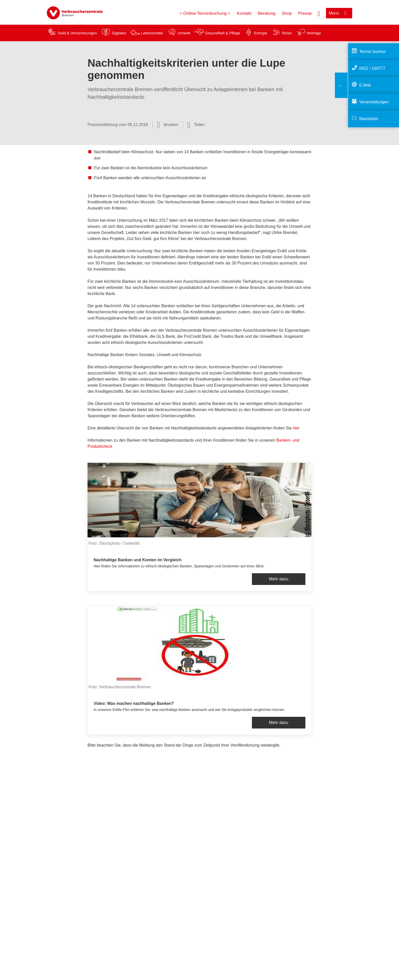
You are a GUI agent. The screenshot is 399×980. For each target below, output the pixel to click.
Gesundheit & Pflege (223, 33)
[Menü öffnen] (339, 13)
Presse (305, 13)
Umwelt (184, 33)
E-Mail (365, 85)
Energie (261, 33)
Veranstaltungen (374, 102)
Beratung (267, 13)
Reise (287, 33)
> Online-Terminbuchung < (205, 13)
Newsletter (369, 119)
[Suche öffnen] (319, 13)
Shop (287, 13)
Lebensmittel (152, 33)
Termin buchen (373, 52)
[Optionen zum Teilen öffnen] (196, 125)
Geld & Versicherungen (77, 33)
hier (296, 428)
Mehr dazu (279, 579)
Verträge (314, 33)
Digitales (119, 33)
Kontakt (244, 13)
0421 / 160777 (372, 68)
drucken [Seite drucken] (171, 125)
